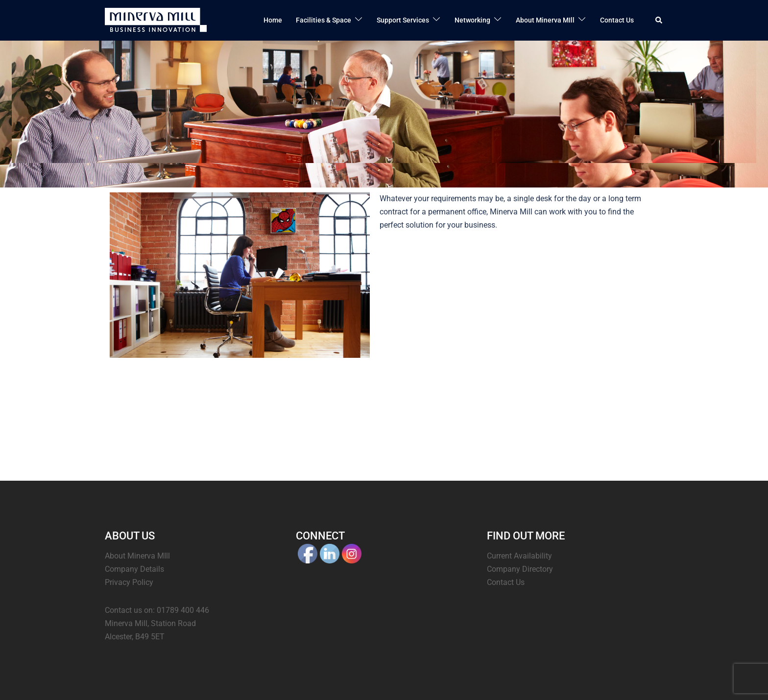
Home (273, 20)
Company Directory (520, 569)
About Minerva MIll (545, 20)
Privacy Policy (129, 582)
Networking (472, 20)
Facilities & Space (324, 20)
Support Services (403, 20)
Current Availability (519, 556)
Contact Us (617, 20)
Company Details (134, 569)
